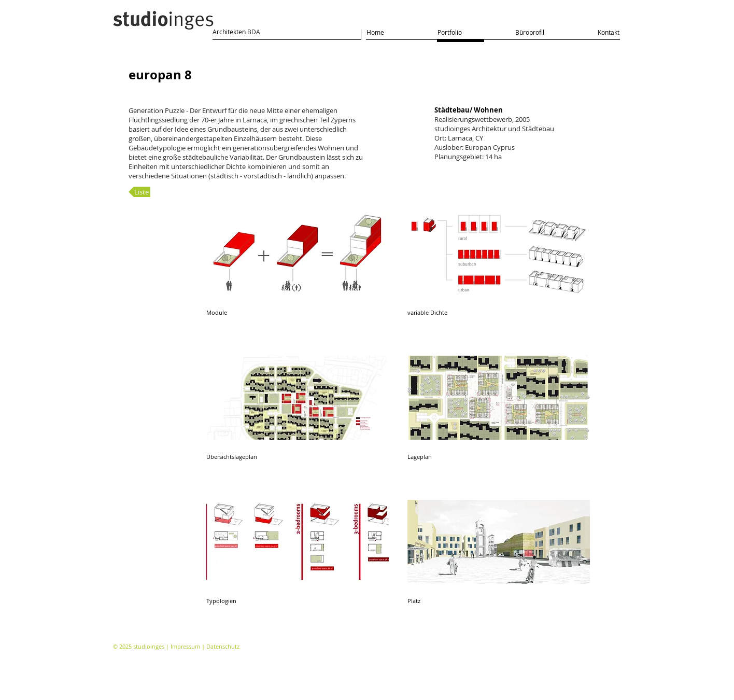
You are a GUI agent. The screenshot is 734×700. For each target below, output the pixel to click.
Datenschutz (223, 646)
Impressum (185, 646)
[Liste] (139, 192)
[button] (298, 274)
